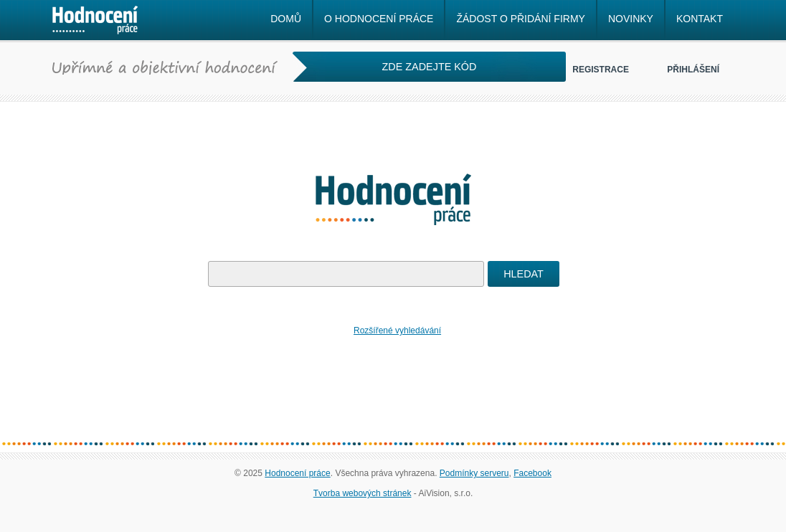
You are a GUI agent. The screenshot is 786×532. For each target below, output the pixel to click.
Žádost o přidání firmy (520, 19)
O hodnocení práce (379, 19)
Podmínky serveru (474, 473)
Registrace (601, 70)
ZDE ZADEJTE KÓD (430, 67)
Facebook (532, 473)
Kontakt (700, 19)
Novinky (631, 19)
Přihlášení (693, 70)
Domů (286, 19)
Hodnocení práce (297, 473)
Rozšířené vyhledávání (397, 331)
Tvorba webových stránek (363, 493)
